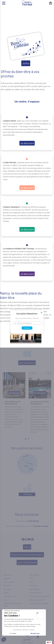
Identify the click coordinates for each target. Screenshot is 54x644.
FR (49, 642)
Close (41, 313)
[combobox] (49, 642)
